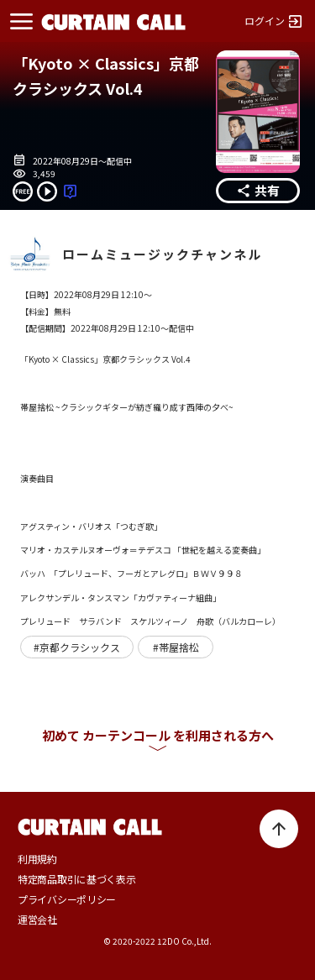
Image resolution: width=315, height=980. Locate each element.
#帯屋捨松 (176, 647)
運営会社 (37, 920)
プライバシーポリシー (67, 899)
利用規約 (37, 859)
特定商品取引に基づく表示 (76, 879)
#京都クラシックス (77, 647)
